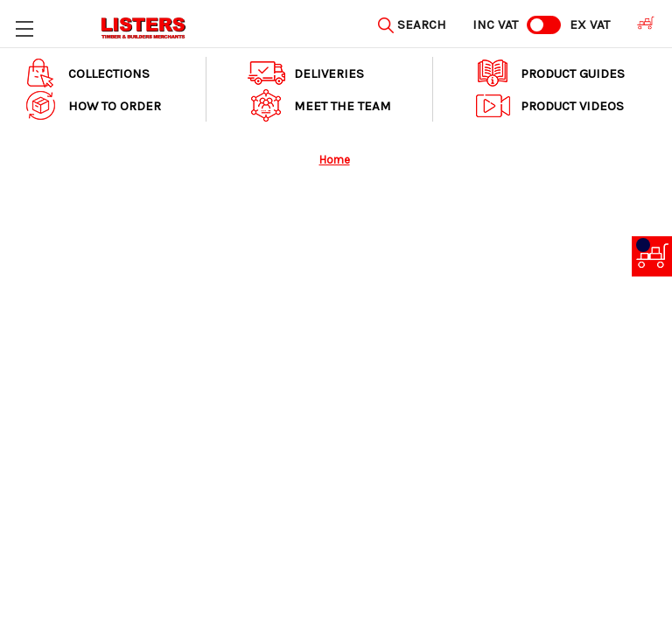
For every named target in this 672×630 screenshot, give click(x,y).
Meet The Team (319, 105)
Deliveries (306, 73)
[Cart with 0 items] (641, 23)
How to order (91, 105)
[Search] (412, 23)
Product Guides (549, 73)
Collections (86, 73)
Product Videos (549, 105)
